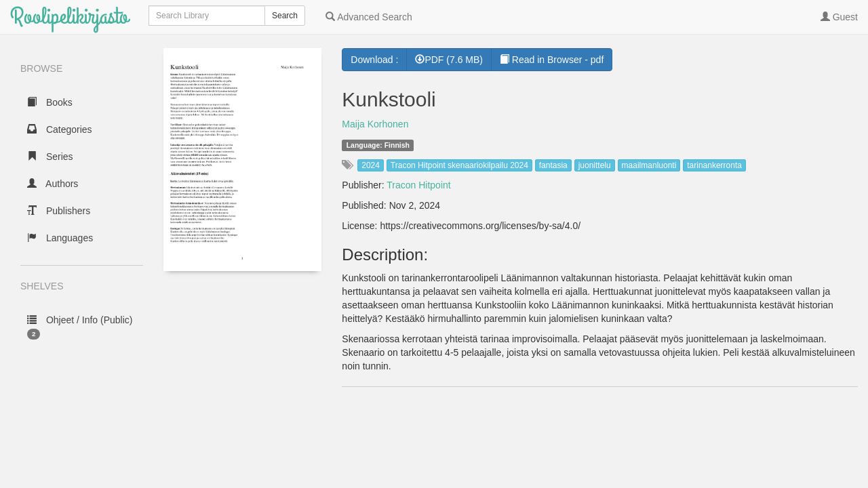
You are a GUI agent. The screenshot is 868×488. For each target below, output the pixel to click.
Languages (60, 238)
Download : (374, 60)
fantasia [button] (553, 165)
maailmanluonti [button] (649, 165)
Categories (60, 129)
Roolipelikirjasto (69, 17)
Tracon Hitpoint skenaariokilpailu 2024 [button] (459, 165)
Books (50, 102)
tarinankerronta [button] (714, 165)
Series (50, 157)
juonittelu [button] (595, 165)
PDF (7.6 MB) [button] (449, 60)
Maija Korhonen (375, 124)
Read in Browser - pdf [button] (552, 60)
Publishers (59, 211)
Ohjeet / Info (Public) (80, 327)
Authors (53, 184)
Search (285, 16)
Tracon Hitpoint (418, 185)
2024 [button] (371, 165)
